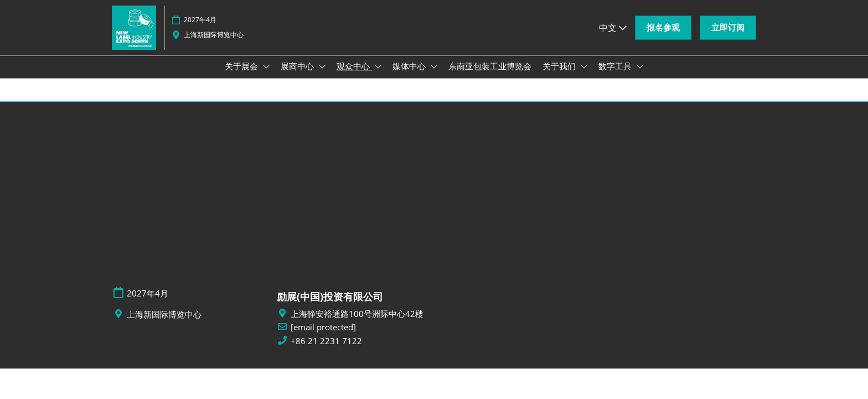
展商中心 (298, 76)
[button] (663, 38)
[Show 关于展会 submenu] (266, 77)
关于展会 (242, 76)
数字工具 (616, 76)
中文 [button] (613, 38)
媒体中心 (410, 76)
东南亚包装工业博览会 (490, 76)
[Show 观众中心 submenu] (378, 77)
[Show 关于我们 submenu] (584, 77)
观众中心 (354, 76)
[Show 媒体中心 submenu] (434, 77)
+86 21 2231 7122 (326, 351)
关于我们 (560, 76)
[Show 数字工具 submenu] (640, 77)
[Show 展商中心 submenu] (322, 77)
